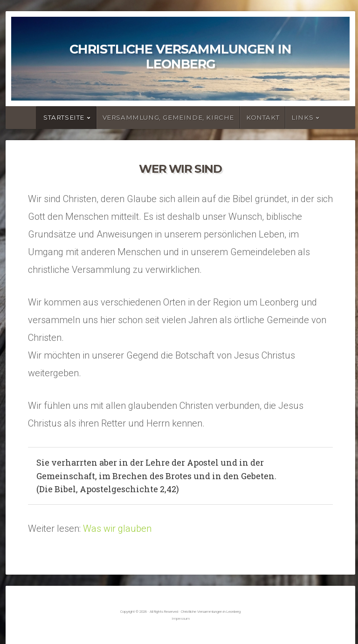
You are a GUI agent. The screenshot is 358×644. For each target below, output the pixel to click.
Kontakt (263, 117)
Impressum (181, 618)
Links (302, 117)
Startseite (64, 117)
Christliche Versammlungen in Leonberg (180, 57)
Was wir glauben (117, 529)
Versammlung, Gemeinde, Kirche (168, 117)
